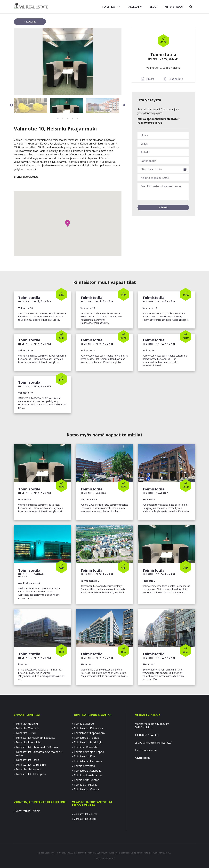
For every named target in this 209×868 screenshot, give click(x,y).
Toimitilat (111, 7)
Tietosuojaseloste (146, 750)
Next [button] (124, 105)
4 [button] (73, 118)
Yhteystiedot (174, 7)
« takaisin (30, 22)
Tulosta (150, 79)
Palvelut (135, 7)
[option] (68, 62)
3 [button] (68, 118)
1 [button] (58, 118)
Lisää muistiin (176, 79)
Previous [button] (11, 105)
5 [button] (78, 118)
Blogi (153, 7)
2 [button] (63, 118)
